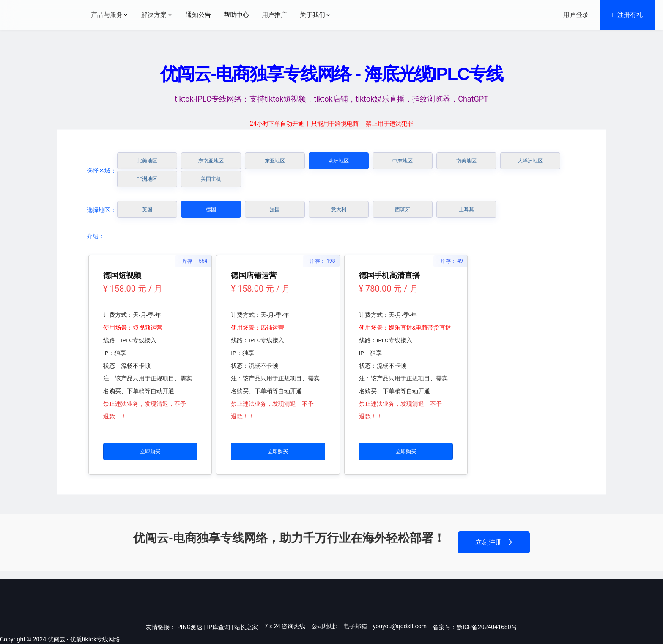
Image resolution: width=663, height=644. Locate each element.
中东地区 (403, 161)
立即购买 (150, 451)
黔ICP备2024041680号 (487, 627)
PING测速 (190, 627)
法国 (275, 209)
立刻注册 (494, 542)
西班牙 (403, 209)
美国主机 (211, 179)
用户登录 (576, 15)
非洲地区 (147, 179)
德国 (211, 209)
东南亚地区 (211, 161)
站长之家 (246, 627)
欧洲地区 (339, 161)
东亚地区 (275, 161)
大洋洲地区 (530, 161)
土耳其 (466, 209)
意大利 (339, 209)
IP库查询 (218, 627)
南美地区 (466, 161)
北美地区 (147, 161)
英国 (147, 209)
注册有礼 (627, 15)
